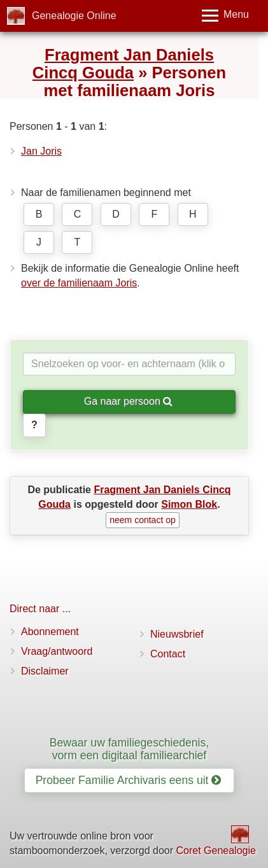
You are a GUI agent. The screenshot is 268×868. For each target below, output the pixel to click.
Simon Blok (189, 504)
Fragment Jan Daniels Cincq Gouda (123, 64)
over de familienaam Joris (79, 283)
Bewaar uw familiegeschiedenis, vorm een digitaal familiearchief (129, 749)
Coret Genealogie (215, 850)
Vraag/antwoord (57, 651)
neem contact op (143, 520)
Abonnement (50, 632)
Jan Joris (41, 151)
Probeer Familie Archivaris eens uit (129, 780)
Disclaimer (45, 671)
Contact (168, 654)
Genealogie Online (74, 16)
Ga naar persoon (129, 401)
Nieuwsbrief (177, 634)
